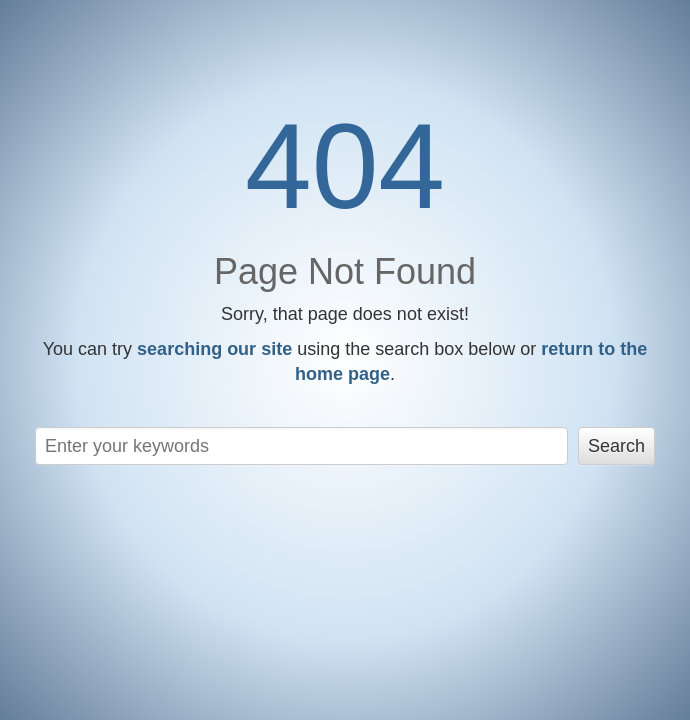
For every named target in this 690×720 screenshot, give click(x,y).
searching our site (214, 349)
